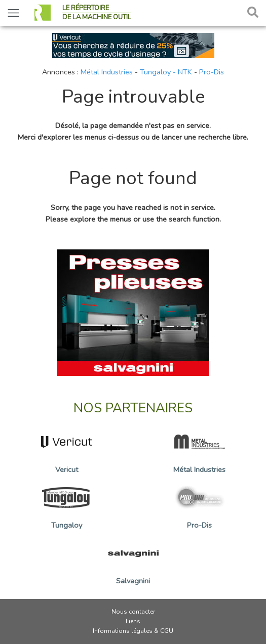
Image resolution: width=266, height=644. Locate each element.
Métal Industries (107, 72)
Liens (133, 621)
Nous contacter (133, 612)
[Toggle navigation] (13, 13)
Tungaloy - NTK (166, 72)
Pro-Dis (212, 72)
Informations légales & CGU (133, 631)
